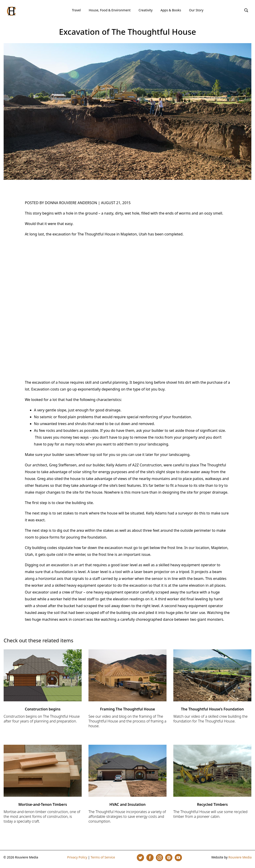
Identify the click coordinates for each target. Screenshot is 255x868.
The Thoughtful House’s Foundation (212, 709)
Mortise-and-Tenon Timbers (43, 804)
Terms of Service (103, 857)
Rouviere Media (240, 857)
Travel (76, 10)
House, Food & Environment (110, 10)
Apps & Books (171, 10)
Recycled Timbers (212, 804)
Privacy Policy (77, 857)
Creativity (146, 10)
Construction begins (43, 709)
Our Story (196, 10)
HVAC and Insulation (127, 804)
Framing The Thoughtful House (127, 709)
